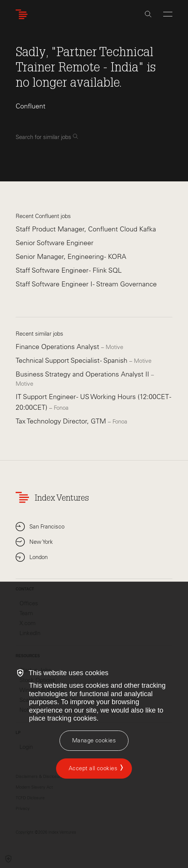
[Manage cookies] (94, 741)
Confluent (31, 106)
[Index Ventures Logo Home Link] (23, 14)
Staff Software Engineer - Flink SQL (69, 270)
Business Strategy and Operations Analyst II (83, 374)
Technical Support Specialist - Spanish (72, 360)
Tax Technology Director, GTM (62, 421)
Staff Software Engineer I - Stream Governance (86, 284)
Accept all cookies (93, 768)
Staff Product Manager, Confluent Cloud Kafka (86, 229)
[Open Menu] (168, 14)
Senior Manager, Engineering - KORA (71, 257)
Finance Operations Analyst (58, 347)
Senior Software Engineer (55, 243)
